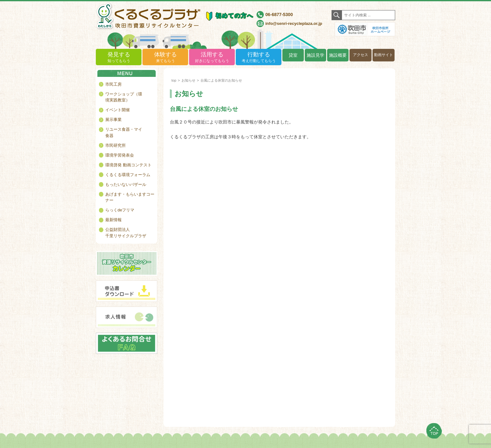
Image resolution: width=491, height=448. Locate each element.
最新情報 (113, 220)
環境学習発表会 (120, 155)
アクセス (361, 55)
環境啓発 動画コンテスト (128, 165)
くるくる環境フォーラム (128, 175)
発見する (119, 57)
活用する (212, 57)
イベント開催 (118, 110)
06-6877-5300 (279, 14)
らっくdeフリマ (120, 210)
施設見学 (315, 55)
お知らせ (188, 80)
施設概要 (338, 55)
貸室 (293, 55)
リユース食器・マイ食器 (124, 132)
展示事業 (113, 120)
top (174, 80)
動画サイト (384, 55)
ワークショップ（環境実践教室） (124, 97)
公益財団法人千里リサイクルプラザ (126, 233)
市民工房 (113, 84)
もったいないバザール (126, 184)
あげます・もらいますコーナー (130, 197)
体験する (165, 57)
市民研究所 (116, 145)
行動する (259, 57)
